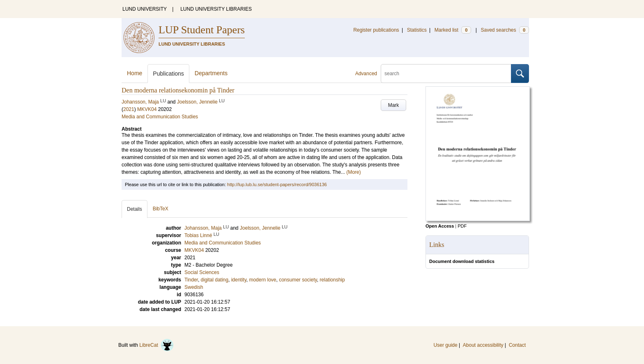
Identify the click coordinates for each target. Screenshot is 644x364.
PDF (462, 226)
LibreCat (156, 345)
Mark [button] (394, 105)
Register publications (376, 30)
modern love (262, 280)
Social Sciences (202, 272)
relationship (332, 280)
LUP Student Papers (202, 30)
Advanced (366, 74)
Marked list (453, 30)
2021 (129, 109)
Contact (517, 345)
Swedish (194, 287)
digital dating (215, 280)
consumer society (298, 280)
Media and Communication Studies (160, 117)
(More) (353, 172)
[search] (446, 74)
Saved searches (505, 30)
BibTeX (161, 209)
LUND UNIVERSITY (145, 9)
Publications (168, 74)
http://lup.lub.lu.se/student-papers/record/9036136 (277, 184)
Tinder (191, 280)
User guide (446, 345)
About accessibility (483, 345)
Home (135, 73)
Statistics (417, 30)
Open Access (440, 226)
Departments (211, 73)
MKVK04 (147, 109)
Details (135, 209)
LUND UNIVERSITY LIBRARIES (216, 9)
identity (239, 280)
